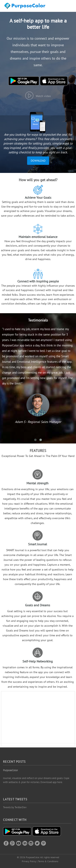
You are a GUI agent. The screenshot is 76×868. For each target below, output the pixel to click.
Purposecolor (26, 7)
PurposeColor (10, 770)
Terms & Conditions (48, 861)
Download (38, 161)
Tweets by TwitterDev (15, 807)
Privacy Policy (29, 861)
